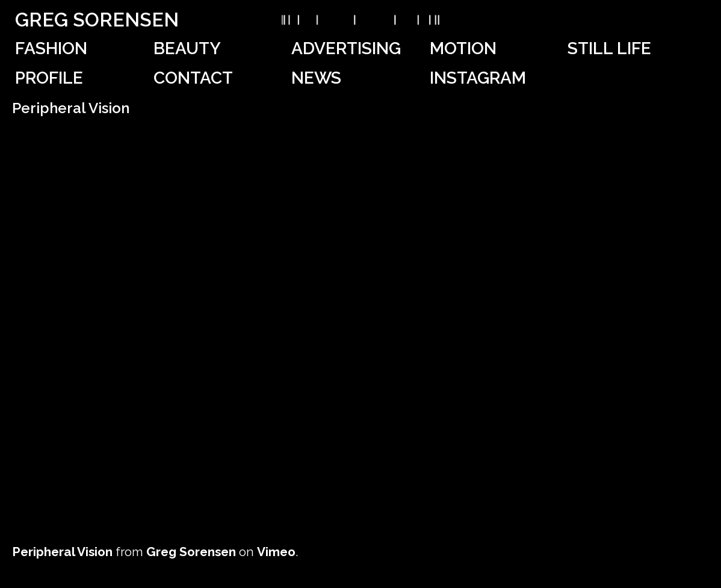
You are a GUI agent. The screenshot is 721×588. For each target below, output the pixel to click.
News (316, 78)
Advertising (346, 48)
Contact (193, 78)
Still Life (609, 48)
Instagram (478, 78)
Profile (49, 78)
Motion (463, 48)
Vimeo (276, 552)
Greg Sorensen (97, 20)
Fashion (51, 48)
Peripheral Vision (62, 552)
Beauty (187, 48)
